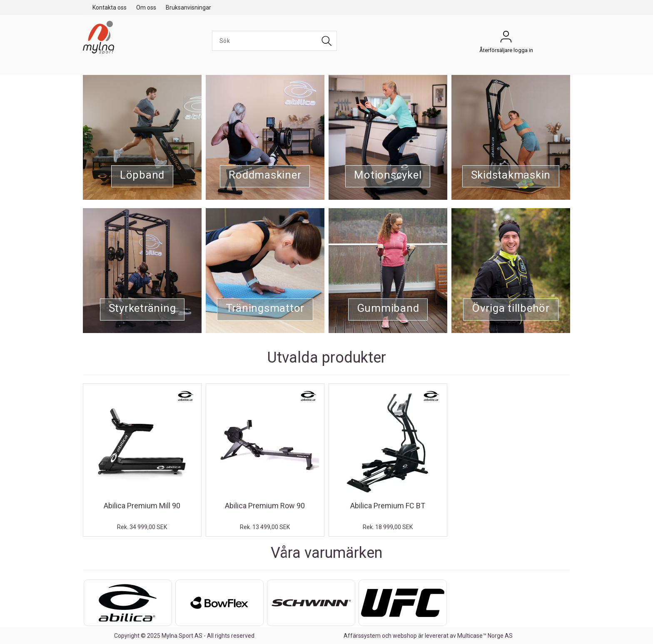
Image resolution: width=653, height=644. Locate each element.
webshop (405, 636)
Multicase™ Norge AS (485, 636)
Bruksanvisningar (188, 7)
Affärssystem (362, 636)
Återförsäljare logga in (506, 39)
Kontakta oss (110, 7)
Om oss (146, 7)
